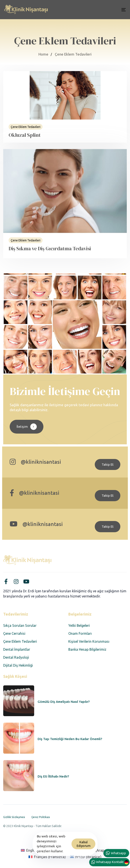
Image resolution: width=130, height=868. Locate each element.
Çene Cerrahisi (14, 633)
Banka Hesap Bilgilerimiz (87, 649)
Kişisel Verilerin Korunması (89, 641)
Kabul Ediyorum (83, 844)
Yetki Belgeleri (79, 625)
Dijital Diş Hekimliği (18, 665)
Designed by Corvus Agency (24, 832)
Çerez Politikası (41, 817)
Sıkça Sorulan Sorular (20, 625)
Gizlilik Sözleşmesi (14, 817)
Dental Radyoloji (16, 657)
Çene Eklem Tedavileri (20, 641)
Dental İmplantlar (17, 649)
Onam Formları (80, 633)
